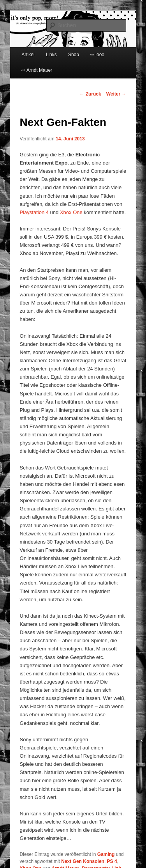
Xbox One (71, 212)
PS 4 (112, 861)
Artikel (28, 55)
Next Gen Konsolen (83, 861)
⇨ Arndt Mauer (37, 70)
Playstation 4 (34, 212)
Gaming (106, 854)
